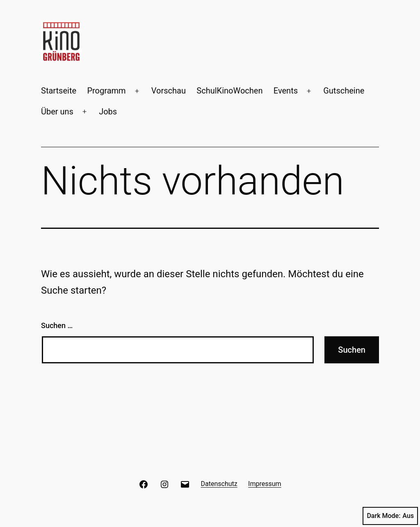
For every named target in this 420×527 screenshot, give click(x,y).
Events (286, 91)
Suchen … (57, 325)
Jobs (108, 112)
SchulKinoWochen (229, 91)
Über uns (57, 112)
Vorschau (169, 91)
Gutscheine (344, 91)
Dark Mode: (390, 516)
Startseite (59, 91)
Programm (106, 91)
